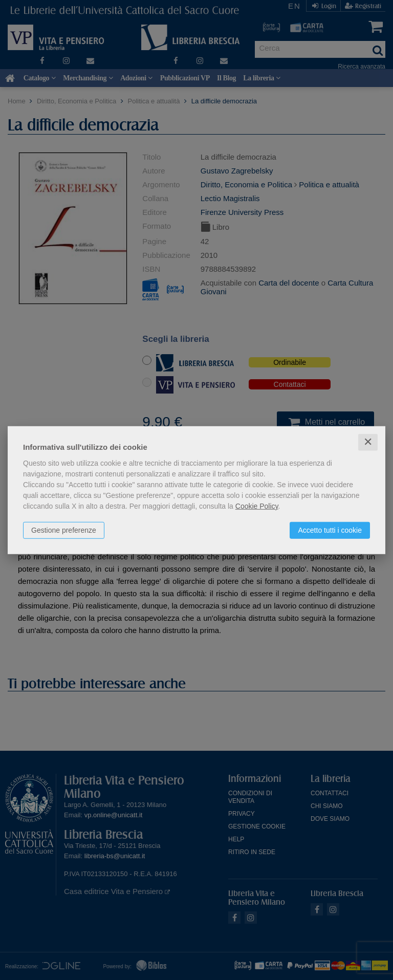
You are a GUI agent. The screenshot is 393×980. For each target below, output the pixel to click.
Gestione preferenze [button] (64, 530)
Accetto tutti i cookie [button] (330, 530)
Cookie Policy (257, 506)
